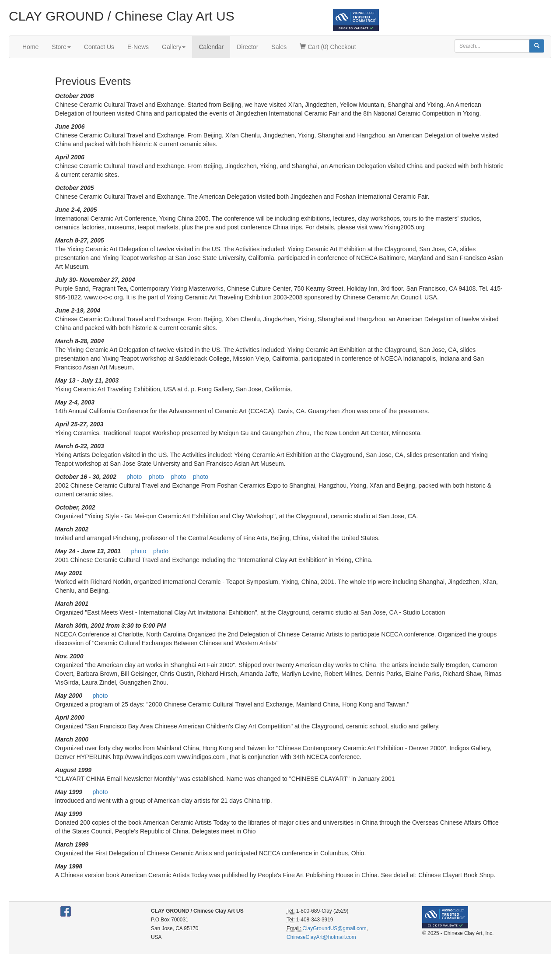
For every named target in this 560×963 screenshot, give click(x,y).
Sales (279, 47)
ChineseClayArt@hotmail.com (321, 937)
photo (134, 477)
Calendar (211, 47)
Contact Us (99, 47)
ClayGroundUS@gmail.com (334, 928)
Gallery (174, 47)
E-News (138, 47)
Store (61, 47)
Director (247, 47)
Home (30, 47)
